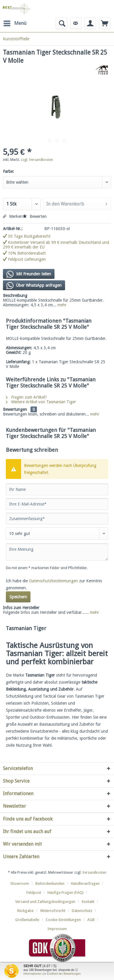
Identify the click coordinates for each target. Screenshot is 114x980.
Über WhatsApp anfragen (34, 286)
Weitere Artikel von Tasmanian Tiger (41, 402)
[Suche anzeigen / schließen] (62, 23)
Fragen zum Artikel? (26, 397)
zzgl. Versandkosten (37, 160)
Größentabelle (27, 920)
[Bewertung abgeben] (57, 534)
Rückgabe (25, 911)
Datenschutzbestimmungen (53, 581)
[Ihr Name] (57, 489)
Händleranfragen (85, 883)
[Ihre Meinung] (57, 552)
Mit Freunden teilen (29, 274)
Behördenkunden (50, 883)
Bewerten (35, 216)
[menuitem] (15, 23)
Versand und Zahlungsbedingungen (45, 902)
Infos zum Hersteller (21, 608)
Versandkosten (94, 873)
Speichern (18, 597)
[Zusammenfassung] (57, 519)
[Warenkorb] (105, 23)
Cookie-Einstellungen (63, 920)
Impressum (57, 929)
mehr (61, 305)
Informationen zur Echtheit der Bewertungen (52, 974)
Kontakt (88, 902)
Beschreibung (15, 296)
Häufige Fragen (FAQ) (65, 893)
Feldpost (34, 893)
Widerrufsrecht (53, 911)
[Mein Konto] (90, 23)
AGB (91, 920)
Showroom (20, 883)
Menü (15, 22)
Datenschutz (82, 911)
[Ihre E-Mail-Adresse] (57, 504)
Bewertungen (15, 409)
